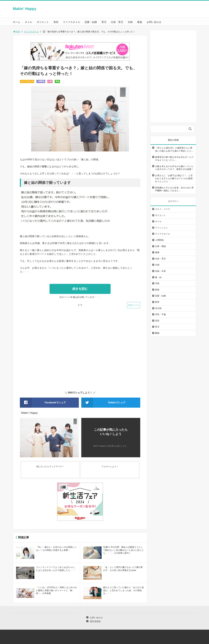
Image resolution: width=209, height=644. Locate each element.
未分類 (158, 308)
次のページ (134, 305)
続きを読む (80, 289)
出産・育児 (117, 22)
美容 (56, 22)
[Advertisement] (80, 352)
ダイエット (43, 22)
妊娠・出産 (160, 271)
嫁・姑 (158, 277)
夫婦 (130, 22)
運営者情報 (95, 621)
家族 (140, 22)
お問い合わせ (154, 22)
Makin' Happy (25, 9)
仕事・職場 (160, 246)
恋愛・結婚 (91, 22)
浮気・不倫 (160, 314)
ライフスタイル (71, 22)
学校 (157, 283)
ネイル (28, 22)
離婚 (157, 333)
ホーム (16, 22)
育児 (104, 22)
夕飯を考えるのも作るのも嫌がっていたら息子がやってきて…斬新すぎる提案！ (174, 168)
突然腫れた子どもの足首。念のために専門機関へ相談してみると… (174, 189)
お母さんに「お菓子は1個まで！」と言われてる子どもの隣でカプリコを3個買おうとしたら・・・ (174, 178)
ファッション (161, 228)
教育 (157, 302)
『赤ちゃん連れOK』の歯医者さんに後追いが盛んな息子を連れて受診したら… (174, 149)
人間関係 (41, 81)
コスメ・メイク (163, 209)
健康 (157, 252)
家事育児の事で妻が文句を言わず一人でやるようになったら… (174, 159)
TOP (16, 32)
